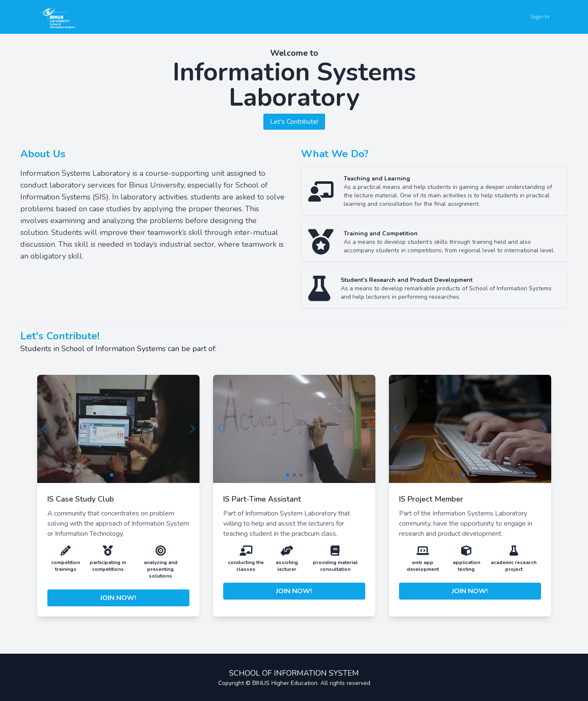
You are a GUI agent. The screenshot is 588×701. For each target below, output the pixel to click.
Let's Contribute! (294, 122)
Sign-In (540, 17)
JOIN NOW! (118, 598)
